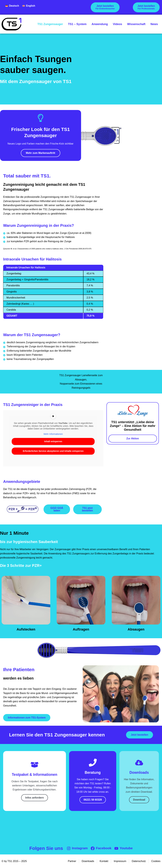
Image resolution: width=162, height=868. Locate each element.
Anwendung (100, 24)
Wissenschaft (136, 24)
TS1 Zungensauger (50, 24)
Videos (117, 24)
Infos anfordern (34, 798)
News (154, 24)
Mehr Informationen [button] (53, 434)
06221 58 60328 (93, 800)
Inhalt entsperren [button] (53, 442)
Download (139, 800)
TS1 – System (77, 24)
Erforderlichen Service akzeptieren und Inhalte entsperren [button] (53, 451)
